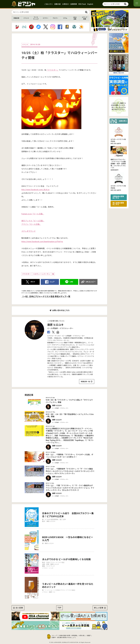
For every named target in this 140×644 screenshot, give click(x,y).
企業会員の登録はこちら (118, 197)
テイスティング (36, 18)
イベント (26, 18)
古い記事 (19, 608)
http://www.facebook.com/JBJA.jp (35, 190)
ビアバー (46, 18)
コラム (65, 18)
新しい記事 (99, 608)
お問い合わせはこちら (61, 310)
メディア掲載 (85, 18)
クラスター (27, 274)
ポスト (33, 282)
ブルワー (55, 18)
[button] (108, 29)
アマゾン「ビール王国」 (31, 224)
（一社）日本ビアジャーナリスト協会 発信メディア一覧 (46, 296)
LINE (71, 282)
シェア (52, 282)
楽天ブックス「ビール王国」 (33, 221)
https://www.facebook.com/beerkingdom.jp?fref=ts (42, 242)
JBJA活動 (75, 18)
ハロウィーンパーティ (42, 274)
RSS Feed (82, 4)
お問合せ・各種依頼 (70, 4)
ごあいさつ (49, 4)
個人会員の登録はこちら (118, 204)
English (90, 4)
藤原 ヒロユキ (56, 325)
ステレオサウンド (29, 231)
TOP (60, 608)
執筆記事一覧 (85, 382)
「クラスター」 (53, 70)
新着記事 (16, 18)
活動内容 (57, 4)
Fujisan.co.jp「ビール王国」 (33, 214)
